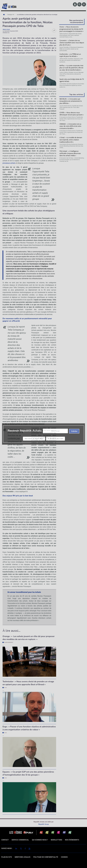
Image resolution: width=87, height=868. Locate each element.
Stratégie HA (11, 15)
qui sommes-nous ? (40, 840)
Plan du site (7, 857)
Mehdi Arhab (6, 29)
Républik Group (43, 824)
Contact (5, 840)
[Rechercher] (79, 4)
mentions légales (23, 857)
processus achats (9, 163)
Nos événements (72, 840)
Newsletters (56, 840)
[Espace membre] (75, 4)
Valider (72, 186)
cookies (64, 857)
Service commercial (20, 840)
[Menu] (84, 4)
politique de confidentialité (46, 857)
